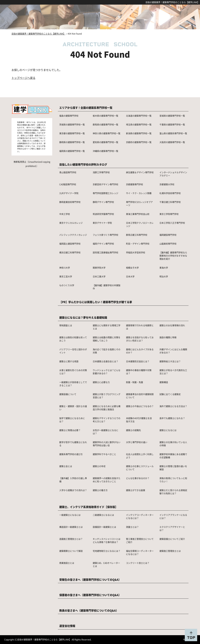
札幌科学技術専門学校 (170, 193)
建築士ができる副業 (136, 490)
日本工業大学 (99, 276)
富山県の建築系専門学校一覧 (173, 133)
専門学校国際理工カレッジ (105, 193)
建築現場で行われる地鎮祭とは (140, 327)
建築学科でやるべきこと (104, 454)
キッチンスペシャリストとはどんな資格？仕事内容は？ (107, 540)
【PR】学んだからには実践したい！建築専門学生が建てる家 (96, 302)
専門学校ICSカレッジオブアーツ (139, 204)
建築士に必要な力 (101, 382)
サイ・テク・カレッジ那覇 (139, 193)
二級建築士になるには (103, 515)
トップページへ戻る (23, 78)
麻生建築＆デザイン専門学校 (140, 172)
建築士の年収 (99, 466)
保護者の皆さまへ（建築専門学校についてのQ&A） (90, 595)
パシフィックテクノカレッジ (73, 235)
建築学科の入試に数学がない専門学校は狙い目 (107, 444)
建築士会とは (66, 466)
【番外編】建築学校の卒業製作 (107, 287)
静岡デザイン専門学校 (103, 202)
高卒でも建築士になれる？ (172, 418)
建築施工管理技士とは (170, 551)
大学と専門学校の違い (137, 442)
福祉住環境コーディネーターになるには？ (140, 552)
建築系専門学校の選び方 (71, 454)
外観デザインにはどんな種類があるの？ (173, 351)
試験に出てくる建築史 (170, 394)
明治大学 (164, 276)
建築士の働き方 (100, 490)
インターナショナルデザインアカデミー (173, 174)
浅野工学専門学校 (101, 172)
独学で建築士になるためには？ (72, 420)
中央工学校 (65, 214)
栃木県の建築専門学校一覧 (105, 116)
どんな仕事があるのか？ (138, 478)
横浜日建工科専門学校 (70, 252)
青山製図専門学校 (68, 172)
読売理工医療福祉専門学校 (105, 252)
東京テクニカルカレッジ (71, 223)
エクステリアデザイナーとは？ (172, 528)
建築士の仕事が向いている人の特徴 (173, 444)
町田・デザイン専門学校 (138, 244)
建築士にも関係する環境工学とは (107, 327)
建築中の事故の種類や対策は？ (139, 372)
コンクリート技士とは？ (138, 563)
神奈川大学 (65, 268)
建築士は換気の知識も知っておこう (73, 339)
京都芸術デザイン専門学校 (105, 184)
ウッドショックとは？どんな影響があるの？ (107, 372)
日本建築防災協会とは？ (138, 361)
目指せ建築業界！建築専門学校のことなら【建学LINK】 (172, 2)
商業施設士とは (67, 563)
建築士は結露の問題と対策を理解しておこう (107, 339)
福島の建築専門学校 (69, 116)
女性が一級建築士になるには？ (105, 432)
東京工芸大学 (66, 276)
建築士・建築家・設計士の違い (73, 408)
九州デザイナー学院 (69, 193)
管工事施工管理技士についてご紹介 (140, 540)
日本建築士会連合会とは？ (105, 361)
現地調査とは (66, 325)
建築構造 (164, 382)
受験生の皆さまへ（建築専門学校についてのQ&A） (90, 579)
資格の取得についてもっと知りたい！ (173, 480)
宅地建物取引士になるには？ (107, 551)
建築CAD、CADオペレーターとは (106, 564)
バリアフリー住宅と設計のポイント (73, 351)
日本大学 (130, 276)
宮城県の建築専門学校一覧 (172, 116)
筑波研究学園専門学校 (103, 214)
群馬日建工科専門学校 (137, 235)
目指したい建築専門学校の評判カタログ (83, 164)
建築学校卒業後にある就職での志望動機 (173, 456)
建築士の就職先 (133, 430)
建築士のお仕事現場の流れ (172, 325)
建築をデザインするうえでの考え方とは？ (107, 420)
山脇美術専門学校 (168, 244)
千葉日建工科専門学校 (170, 202)
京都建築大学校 (167, 184)
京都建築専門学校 (135, 184)
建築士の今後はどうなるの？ (140, 406)
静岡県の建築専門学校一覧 (72, 142)
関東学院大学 (99, 268)
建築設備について (68, 394)
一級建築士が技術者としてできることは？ (73, 384)
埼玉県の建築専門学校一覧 (139, 125)
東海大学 (164, 268)
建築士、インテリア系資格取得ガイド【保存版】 (88, 507)
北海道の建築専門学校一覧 (139, 116)
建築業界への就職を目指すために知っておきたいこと (107, 480)
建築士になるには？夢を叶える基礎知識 (83, 317)
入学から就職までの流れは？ (73, 490)
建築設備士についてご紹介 (172, 539)
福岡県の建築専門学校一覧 (72, 151)
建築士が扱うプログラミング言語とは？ (107, 396)
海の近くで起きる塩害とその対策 (107, 351)
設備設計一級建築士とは (104, 527)
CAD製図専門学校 (68, 184)
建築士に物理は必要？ (70, 430)
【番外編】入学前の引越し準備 (73, 480)
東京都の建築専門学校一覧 (72, 133)
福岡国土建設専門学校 (70, 244)
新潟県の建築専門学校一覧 (139, 133)
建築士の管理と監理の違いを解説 (173, 468)
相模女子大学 (132, 268)
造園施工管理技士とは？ (71, 539)
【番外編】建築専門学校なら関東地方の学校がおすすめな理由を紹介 (173, 256)
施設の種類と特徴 (168, 337)
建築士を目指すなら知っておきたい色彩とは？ (140, 339)
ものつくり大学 (67, 285)
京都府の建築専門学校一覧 (139, 142)
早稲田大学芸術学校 (136, 252)
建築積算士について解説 (71, 551)
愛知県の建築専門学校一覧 (105, 142)
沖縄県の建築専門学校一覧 (105, 151)
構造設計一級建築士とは (71, 527)
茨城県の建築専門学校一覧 (72, 125)
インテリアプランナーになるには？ (173, 516)
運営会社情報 (67, 626)
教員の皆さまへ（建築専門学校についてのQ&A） (89, 610)
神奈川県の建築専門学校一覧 (107, 133)
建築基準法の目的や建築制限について (140, 396)
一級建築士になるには (70, 515)
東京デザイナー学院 (102, 223)
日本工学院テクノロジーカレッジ (140, 224)
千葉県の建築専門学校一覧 (172, 125)
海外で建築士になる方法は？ (173, 406)
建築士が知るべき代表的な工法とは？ (173, 372)
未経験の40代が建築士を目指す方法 (139, 420)
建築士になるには (168, 430)
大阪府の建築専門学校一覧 (172, 142)
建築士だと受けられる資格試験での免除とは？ (173, 492)
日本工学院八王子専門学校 (172, 223)
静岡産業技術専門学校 (70, 202)
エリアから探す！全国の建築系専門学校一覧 (86, 108)
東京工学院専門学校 (169, 214)
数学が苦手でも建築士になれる (73, 444)
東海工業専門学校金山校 (138, 214)
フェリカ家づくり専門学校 (105, 235)
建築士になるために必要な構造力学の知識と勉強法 (107, 408)
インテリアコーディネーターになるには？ (140, 516)
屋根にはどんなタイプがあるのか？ (140, 351)
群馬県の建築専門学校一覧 (105, 125)
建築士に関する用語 (69, 361)
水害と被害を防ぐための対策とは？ (73, 372)
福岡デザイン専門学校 (103, 244)
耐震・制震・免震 (135, 382)
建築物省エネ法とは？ (170, 361)
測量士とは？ (132, 527)
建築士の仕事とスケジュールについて (140, 468)
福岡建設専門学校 (168, 235)
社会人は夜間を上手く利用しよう (140, 456)
